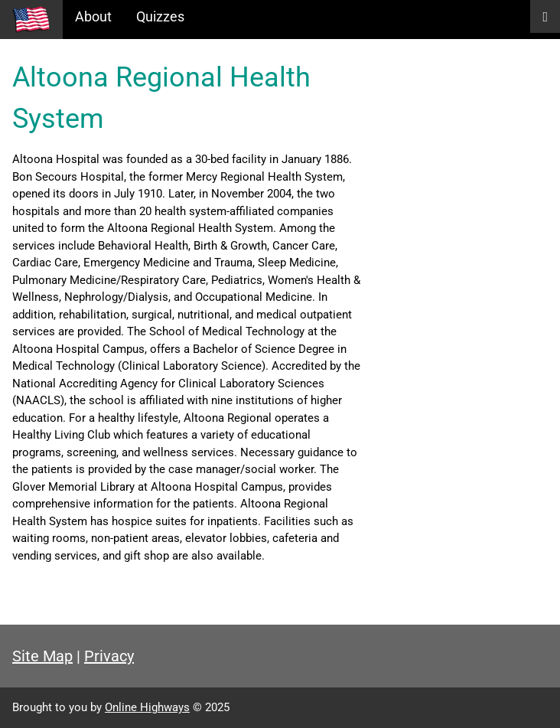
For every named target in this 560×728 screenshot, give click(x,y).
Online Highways (147, 707)
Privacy (109, 656)
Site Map (42, 656)
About (93, 16)
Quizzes (160, 16)
